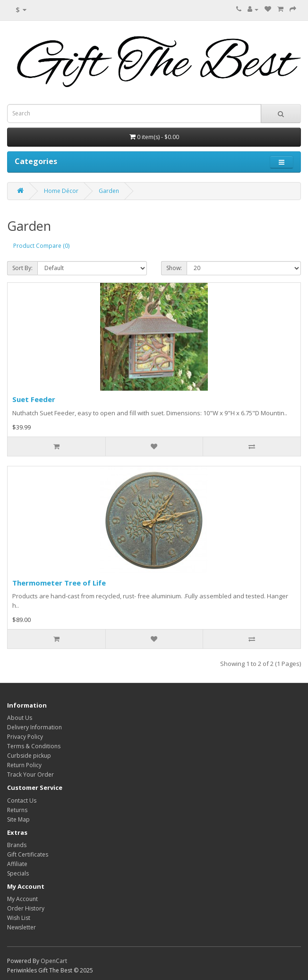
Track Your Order (30, 774)
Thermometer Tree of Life (59, 583)
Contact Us (22, 801)
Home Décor (61, 191)
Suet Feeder (34, 399)
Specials (18, 873)
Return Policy (24, 765)
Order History (26, 908)
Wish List (19, 918)
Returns (17, 810)
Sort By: (22, 268)
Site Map (18, 819)
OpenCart (54, 961)
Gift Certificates (28, 854)
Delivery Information (34, 727)
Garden (109, 191)
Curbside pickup (29, 756)
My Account (22, 899)
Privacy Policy (25, 737)
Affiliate (17, 864)
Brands (17, 845)
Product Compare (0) (41, 246)
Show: (174, 268)
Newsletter (21, 927)
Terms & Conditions (34, 746)
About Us (20, 718)
